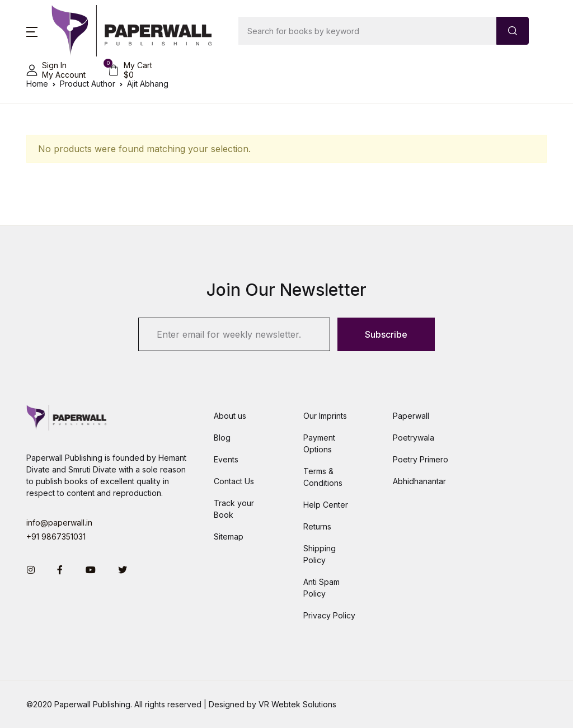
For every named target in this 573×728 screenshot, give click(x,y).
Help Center (326, 505)
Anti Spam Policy (321, 588)
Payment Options (319, 443)
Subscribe (386, 334)
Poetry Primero (421, 459)
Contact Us (234, 481)
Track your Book (234, 509)
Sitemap (229, 536)
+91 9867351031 (56, 536)
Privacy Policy (329, 615)
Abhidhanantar (419, 481)
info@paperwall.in (59, 523)
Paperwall (411, 416)
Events (226, 459)
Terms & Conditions (323, 477)
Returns (317, 526)
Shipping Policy (320, 554)
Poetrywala (414, 438)
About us (230, 416)
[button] (32, 31)
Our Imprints (325, 416)
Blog (222, 438)
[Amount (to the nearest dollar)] (368, 31)
